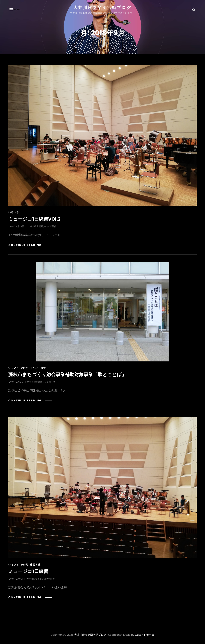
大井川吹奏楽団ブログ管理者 (42, 227)
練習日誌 (35, 565)
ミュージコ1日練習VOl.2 (34, 219)
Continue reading (30, 245)
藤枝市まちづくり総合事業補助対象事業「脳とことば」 (67, 375)
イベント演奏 (38, 368)
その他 (24, 368)
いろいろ (14, 213)
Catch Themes (145, 635)
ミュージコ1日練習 (28, 572)
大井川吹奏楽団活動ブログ (103, 8)
